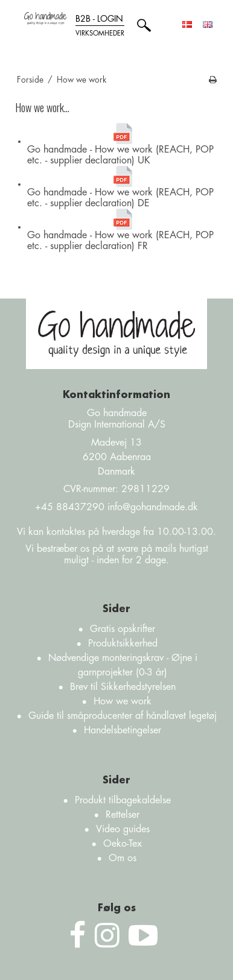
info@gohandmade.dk (153, 507)
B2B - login (100, 27)
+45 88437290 (70, 507)
